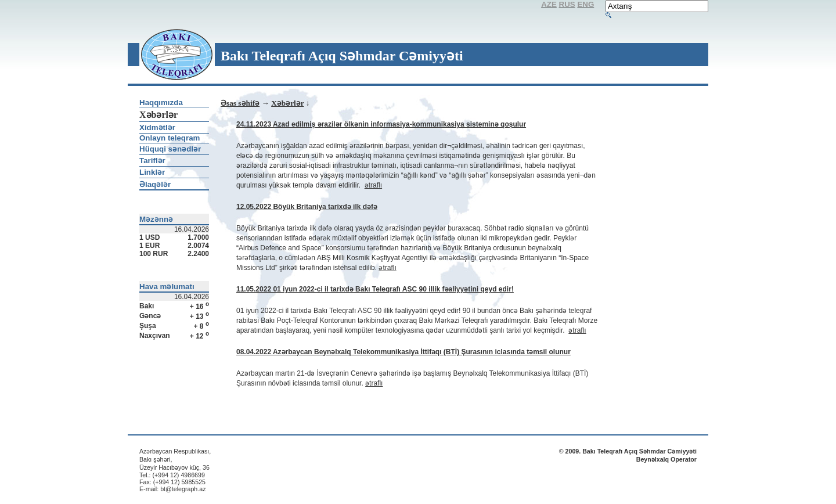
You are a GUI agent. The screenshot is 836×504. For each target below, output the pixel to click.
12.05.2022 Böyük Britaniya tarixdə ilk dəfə (307, 207)
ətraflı (373, 185)
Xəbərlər (287, 103)
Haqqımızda (161, 102)
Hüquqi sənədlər (170, 149)
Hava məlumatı (167, 287)
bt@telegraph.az (183, 489)
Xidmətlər (157, 127)
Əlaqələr (155, 184)
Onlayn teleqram (170, 138)
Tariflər (152, 161)
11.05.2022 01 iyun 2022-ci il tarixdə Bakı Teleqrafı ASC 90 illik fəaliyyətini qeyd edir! (375, 289)
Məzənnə (156, 219)
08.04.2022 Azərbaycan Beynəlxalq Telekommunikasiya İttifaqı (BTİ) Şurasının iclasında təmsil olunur (403, 352)
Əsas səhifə (240, 103)
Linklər (152, 172)
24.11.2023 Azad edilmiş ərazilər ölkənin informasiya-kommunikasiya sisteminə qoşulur (381, 124)
